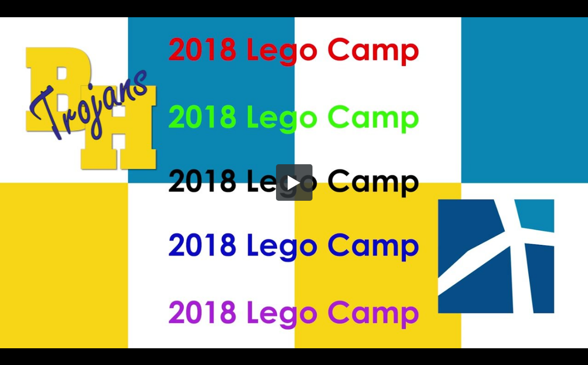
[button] (294, 182)
